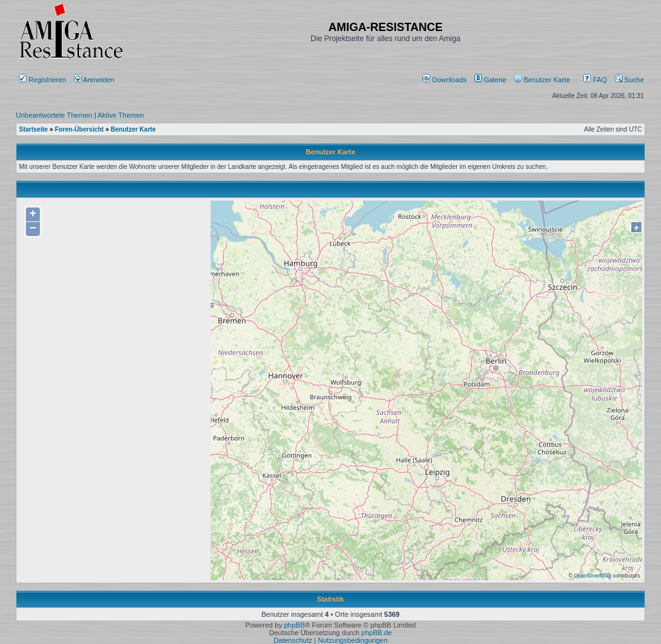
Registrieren (42, 80)
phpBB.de (376, 633)
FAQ (595, 80)
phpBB (294, 625)
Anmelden (95, 80)
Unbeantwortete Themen (54, 115)
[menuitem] (446, 80)
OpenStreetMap (592, 576)
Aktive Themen (120, 115)
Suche (629, 80)
